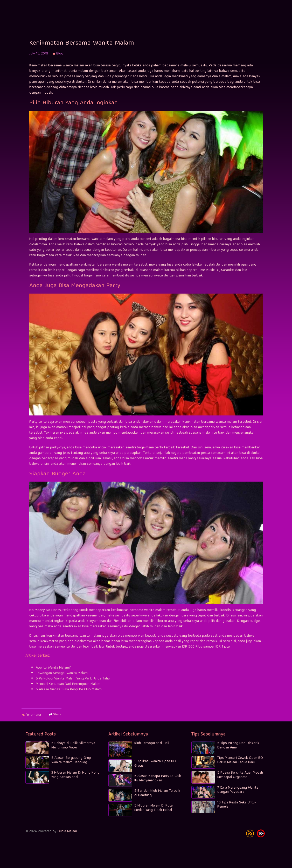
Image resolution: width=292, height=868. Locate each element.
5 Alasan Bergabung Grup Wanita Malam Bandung (71, 761)
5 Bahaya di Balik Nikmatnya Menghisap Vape (73, 746)
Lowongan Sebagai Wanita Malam (62, 677)
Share (55, 719)
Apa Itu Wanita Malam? (53, 672)
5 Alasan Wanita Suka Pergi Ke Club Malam (69, 693)
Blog (60, 58)
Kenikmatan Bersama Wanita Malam (82, 47)
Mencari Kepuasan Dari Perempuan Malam (68, 688)
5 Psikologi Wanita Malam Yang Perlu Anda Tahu (73, 683)
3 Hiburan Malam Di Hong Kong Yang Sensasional (75, 776)
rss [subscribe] (250, 834)
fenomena (33, 719)
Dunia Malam (67, 832)
